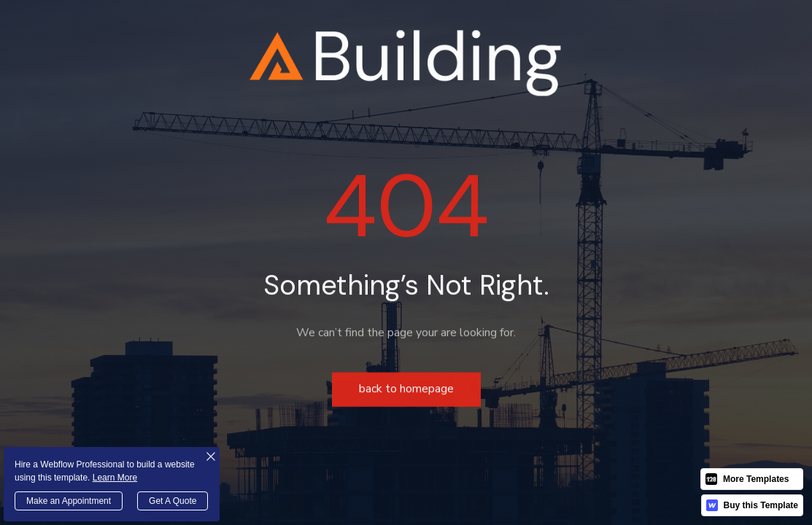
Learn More (115, 478)
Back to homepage (406, 391)
